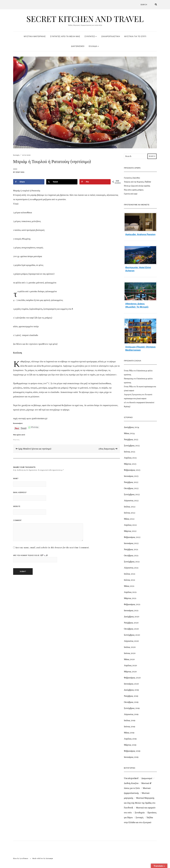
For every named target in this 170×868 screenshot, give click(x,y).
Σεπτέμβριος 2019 (132, 708)
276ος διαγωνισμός (108, 449)
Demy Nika (20, 172)
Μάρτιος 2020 (130, 671)
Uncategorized (131, 778)
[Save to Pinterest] (95, 182)
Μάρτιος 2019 (130, 745)
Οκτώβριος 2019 (131, 702)
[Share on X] (62, 182)
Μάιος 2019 (129, 732)
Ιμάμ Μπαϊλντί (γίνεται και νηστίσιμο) (34, 449)
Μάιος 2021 (129, 586)
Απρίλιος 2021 (130, 592)
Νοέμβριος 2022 (131, 482)
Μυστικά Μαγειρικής (35, 36)
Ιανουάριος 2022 (131, 543)
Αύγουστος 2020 (131, 641)
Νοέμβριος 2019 (131, 696)
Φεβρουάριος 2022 (132, 537)
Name (16, 478)
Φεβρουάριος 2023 (132, 470)
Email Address (20, 492)
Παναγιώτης (128, 378)
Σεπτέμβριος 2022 (132, 494)
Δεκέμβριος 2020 (132, 616)
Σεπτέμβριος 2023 (132, 445)
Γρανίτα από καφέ (131, 194)
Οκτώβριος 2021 (131, 555)
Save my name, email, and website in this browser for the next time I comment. (52, 547)
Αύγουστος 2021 (131, 568)
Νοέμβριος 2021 (131, 549)
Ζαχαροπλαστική (110, 36)
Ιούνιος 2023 (129, 452)
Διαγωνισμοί (78, 46)
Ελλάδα (94, 46)
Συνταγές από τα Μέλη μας (65, 36)
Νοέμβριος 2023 (131, 439)
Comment (17, 520)
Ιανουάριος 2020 (131, 684)
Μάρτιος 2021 (130, 598)
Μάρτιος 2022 (130, 531)
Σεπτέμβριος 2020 (132, 635)
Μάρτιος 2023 (130, 464)
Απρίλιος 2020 (130, 665)
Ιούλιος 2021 (129, 574)
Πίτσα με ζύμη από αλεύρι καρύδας (137, 186)
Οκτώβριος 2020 (131, 629)
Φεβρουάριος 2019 (132, 751)
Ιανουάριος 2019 (131, 757)
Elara (15, 858)
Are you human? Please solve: (35, 558)
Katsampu (49, 858)
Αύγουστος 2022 (131, 500)
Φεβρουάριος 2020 (132, 678)
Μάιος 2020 (129, 659)
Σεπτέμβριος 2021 (132, 561)
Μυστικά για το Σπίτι (135, 36)
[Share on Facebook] (29, 182)
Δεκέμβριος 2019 (131, 690)
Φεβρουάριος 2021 (132, 604)
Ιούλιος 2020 (130, 647)
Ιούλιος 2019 (129, 720)
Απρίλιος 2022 (130, 525)
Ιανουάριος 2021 (131, 610)
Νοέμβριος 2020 (131, 623)
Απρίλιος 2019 (130, 739)
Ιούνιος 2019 (129, 726)
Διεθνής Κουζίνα (131, 783)
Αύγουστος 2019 (131, 714)
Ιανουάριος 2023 (131, 476)
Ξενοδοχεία (140, 812)
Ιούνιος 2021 (129, 580)
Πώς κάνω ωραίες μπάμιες (134, 190)
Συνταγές (91, 36)
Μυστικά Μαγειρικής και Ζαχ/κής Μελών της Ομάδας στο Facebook (140, 803)
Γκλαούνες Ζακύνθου (132, 178)
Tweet (24, 427)
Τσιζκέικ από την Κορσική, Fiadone (138, 182)
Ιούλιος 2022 (130, 506)
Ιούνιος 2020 (130, 653)
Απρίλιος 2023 (130, 458)
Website (17, 506)
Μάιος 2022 (129, 519)
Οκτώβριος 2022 (131, 488)
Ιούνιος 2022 (130, 513)
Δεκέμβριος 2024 (131, 427)
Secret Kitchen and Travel (85, 19)
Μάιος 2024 (129, 433)
